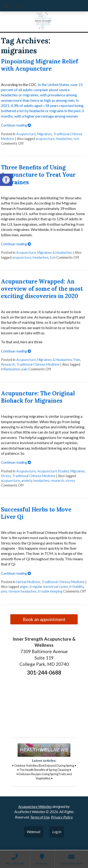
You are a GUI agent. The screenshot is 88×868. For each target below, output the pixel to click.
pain (25, 369)
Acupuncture (26, 134)
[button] (6, 180)
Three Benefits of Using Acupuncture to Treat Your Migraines (38, 175)
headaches (64, 139)
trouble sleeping (50, 591)
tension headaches (23, 591)
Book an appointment (44, 619)
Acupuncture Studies (53, 471)
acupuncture (45, 139)
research (57, 481)
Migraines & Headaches (55, 252)
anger (24, 587)
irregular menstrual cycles (49, 587)
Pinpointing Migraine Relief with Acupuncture (40, 65)
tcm (76, 139)
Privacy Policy (62, 817)
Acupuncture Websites (35, 806)
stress (70, 481)
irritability (77, 587)
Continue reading (16, 125)
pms (4, 591)
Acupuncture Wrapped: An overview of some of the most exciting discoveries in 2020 (42, 289)
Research (8, 364)
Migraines (45, 134)
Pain (77, 360)
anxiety (27, 481)
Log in (57, 832)
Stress (6, 476)
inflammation (11, 369)
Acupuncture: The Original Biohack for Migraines (38, 397)
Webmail (34, 832)
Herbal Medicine (28, 582)
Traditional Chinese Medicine (38, 364)
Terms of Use (40, 817)
